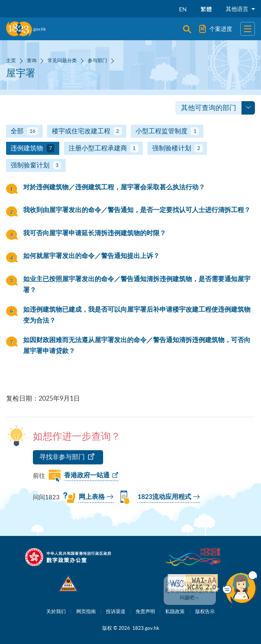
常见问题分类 (62, 60)
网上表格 (92, 497)
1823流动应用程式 (164, 497)
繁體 (206, 9)
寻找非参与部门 (62, 457)
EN (183, 9)
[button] (240, 588)
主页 (11, 60)
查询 (32, 60)
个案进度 (216, 29)
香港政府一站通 (87, 475)
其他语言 (240, 9)
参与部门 (97, 60)
